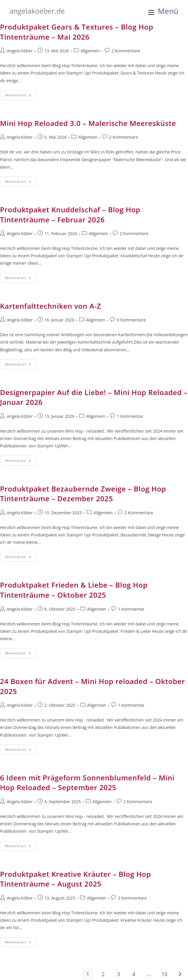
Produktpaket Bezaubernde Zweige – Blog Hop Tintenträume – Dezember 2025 (83, 494)
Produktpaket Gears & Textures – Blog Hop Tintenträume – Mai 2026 (77, 32)
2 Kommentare (126, 51)
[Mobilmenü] (164, 11)
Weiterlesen (21, 96)
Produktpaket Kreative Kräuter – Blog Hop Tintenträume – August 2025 (75, 879)
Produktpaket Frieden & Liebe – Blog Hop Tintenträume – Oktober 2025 (74, 590)
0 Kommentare (131, 320)
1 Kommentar (130, 416)
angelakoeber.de (37, 11)
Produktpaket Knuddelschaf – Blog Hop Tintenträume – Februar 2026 (70, 215)
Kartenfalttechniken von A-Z (51, 306)
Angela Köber (20, 51)
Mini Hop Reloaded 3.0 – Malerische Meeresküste (88, 123)
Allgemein (90, 51)
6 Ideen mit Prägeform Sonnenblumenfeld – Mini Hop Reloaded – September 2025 (87, 783)
